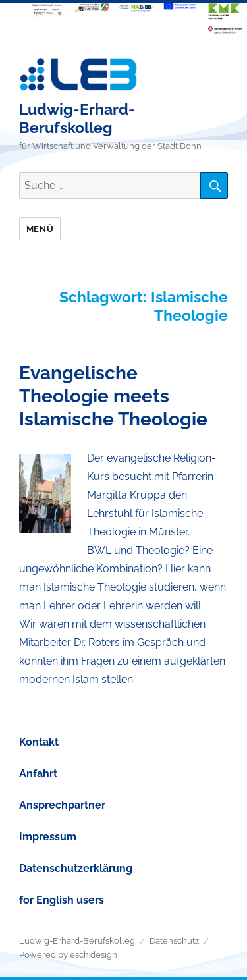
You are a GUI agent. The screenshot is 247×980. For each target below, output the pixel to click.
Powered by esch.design (68, 955)
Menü (40, 229)
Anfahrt (38, 774)
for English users (62, 900)
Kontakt (39, 742)
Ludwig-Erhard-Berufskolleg (77, 118)
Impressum (48, 837)
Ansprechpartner (62, 805)
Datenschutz (174, 941)
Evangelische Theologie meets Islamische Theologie (113, 396)
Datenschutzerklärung (76, 868)
